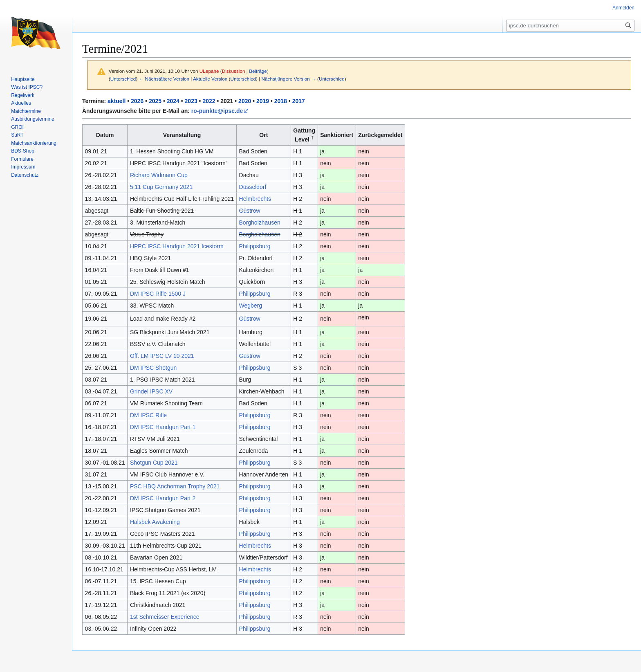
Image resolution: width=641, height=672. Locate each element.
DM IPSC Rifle (148, 415)
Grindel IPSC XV (151, 391)
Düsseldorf (253, 187)
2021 (227, 101)
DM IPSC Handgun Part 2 (163, 498)
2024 (173, 101)
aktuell (117, 101)
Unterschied (123, 79)
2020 (245, 101)
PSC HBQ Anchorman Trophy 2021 (175, 486)
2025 (155, 101)
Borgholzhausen (260, 223)
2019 (263, 101)
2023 (191, 101)
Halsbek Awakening (155, 522)
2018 (281, 101)
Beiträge (258, 71)
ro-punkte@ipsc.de (217, 111)
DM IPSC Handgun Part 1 (163, 427)
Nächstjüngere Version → (289, 79)
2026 (137, 101)
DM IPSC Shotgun (153, 368)
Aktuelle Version (210, 79)
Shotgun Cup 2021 (154, 463)
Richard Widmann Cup (159, 175)
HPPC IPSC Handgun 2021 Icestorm (177, 246)
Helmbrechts (255, 199)
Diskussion (234, 71)
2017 (299, 101)
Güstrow (250, 211)
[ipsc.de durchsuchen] (570, 26)
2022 (209, 101)
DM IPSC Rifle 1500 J (158, 294)
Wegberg (251, 306)
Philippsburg (255, 246)
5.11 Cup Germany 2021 (161, 187)
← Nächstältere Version (164, 79)
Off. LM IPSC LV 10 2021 (162, 356)
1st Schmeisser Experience (165, 617)
